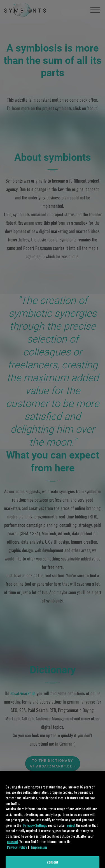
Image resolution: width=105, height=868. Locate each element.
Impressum (39, 851)
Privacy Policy (17, 851)
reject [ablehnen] (71, 829)
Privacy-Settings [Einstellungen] (35, 829)
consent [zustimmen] (12, 845)
